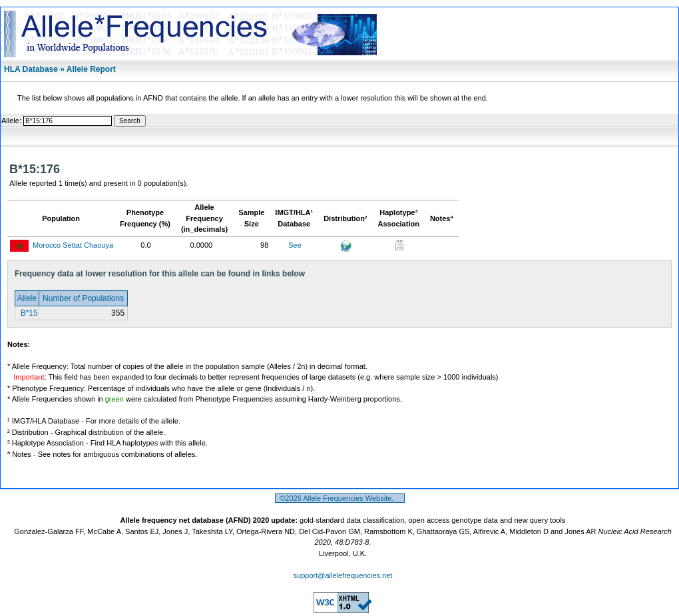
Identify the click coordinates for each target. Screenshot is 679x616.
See (295, 245)
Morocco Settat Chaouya (73, 245)
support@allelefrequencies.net (343, 575)
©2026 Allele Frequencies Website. (340, 498)
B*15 (28, 313)
